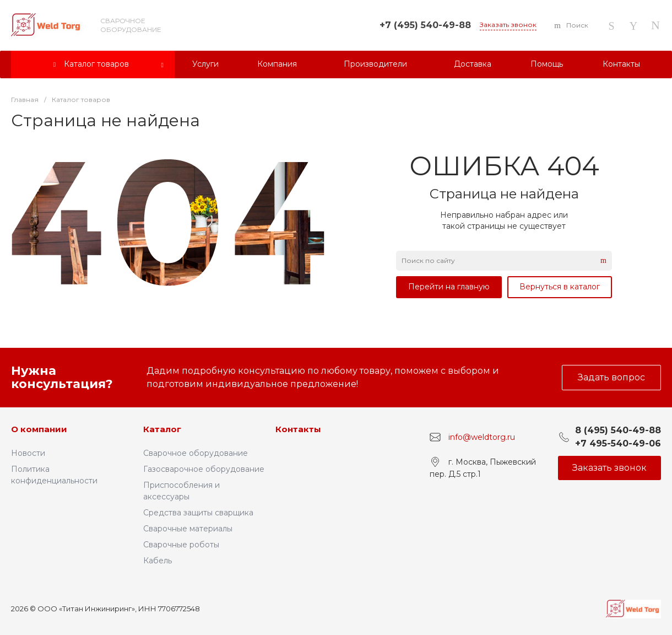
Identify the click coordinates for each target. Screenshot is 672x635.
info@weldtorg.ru (482, 437)
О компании (39, 429)
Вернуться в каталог (560, 287)
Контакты (298, 429)
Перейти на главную (449, 287)
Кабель (158, 561)
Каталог (162, 429)
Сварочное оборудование (196, 453)
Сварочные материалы (188, 529)
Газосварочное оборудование (204, 469)
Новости (28, 453)
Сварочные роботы (181, 545)
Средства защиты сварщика (198, 513)
